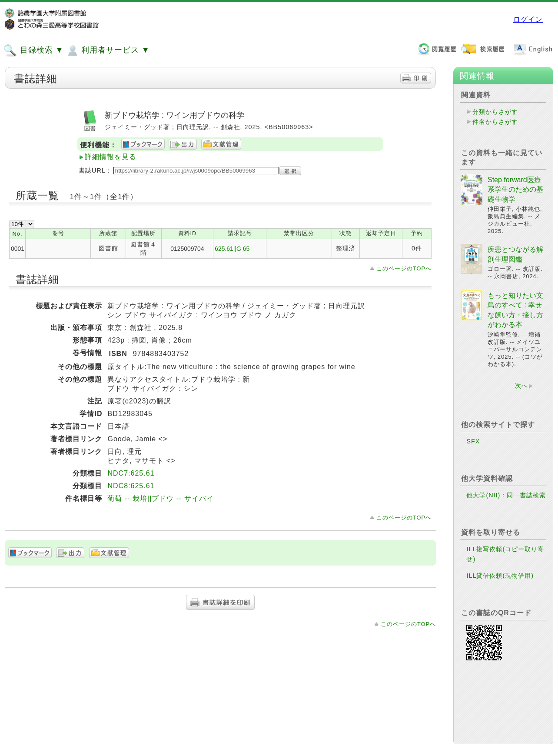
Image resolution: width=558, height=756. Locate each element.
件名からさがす (495, 122)
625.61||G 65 (232, 249)
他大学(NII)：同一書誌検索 (506, 495)
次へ (521, 386)
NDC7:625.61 (131, 473)
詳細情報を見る (111, 157)
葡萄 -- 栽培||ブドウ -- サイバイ (160, 498)
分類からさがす (495, 112)
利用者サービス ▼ (108, 50)
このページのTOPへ (404, 268)
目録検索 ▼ (33, 50)
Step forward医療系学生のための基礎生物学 (515, 190)
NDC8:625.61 (131, 486)
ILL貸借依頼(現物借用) (500, 576)
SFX (473, 441)
